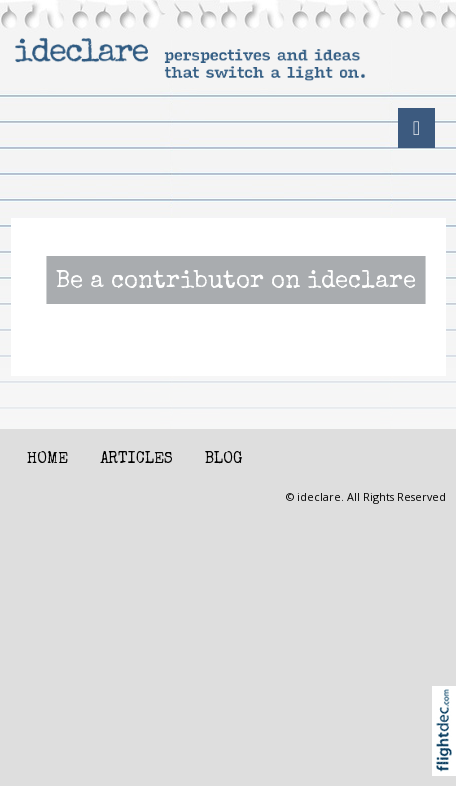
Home (47, 460)
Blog (223, 460)
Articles (136, 460)
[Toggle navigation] (416, 128)
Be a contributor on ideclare (236, 283)
